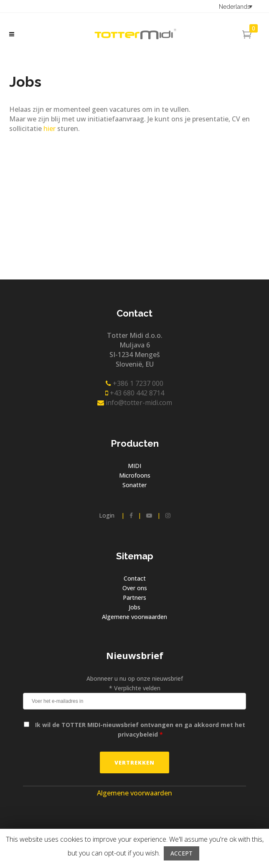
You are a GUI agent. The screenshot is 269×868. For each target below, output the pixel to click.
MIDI (134, 466)
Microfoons (135, 475)
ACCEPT (181, 853)
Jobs (134, 607)
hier (49, 128)
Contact (135, 578)
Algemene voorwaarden (134, 617)
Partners (134, 598)
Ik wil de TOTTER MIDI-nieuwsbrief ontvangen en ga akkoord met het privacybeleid (140, 730)
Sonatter (134, 485)
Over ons (135, 588)
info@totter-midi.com (135, 403)
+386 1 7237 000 (134, 383)
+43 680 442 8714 (135, 393)
